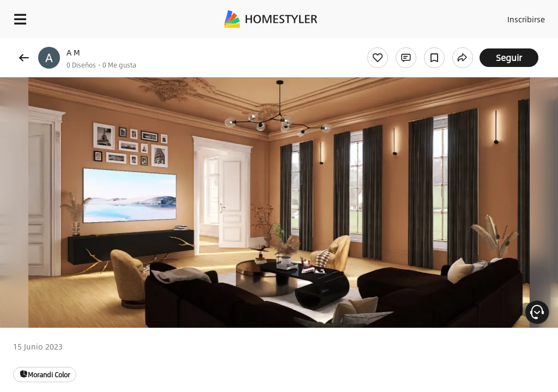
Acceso (482, 16)
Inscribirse (524, 16)
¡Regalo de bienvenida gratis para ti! (439, 46)
